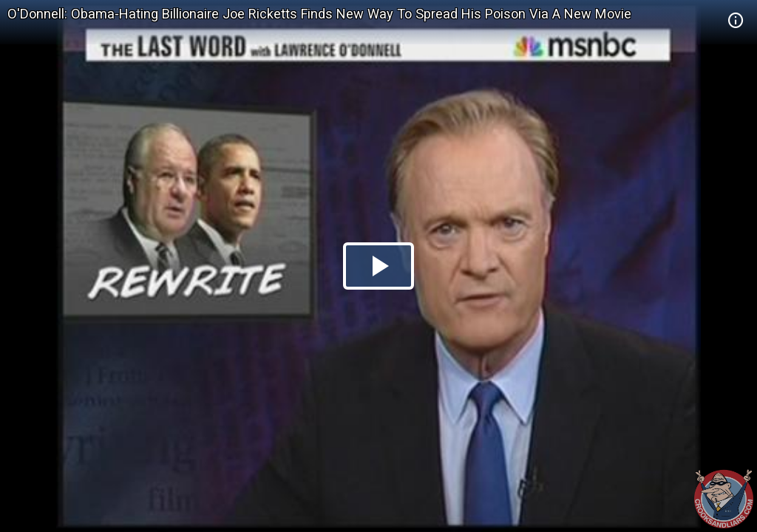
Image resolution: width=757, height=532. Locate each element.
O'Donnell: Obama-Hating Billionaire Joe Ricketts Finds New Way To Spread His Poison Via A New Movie (319, 14)
